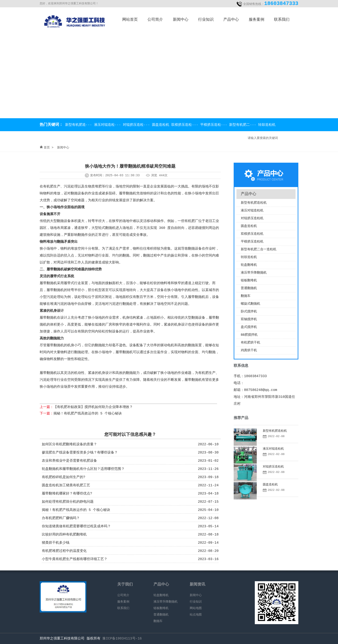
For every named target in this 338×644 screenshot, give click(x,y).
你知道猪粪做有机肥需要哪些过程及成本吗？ (76, 526)
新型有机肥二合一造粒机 (259, 250)
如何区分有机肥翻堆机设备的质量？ (69, 444)
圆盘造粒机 (162, 125)
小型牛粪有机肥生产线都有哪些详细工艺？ (75, 559)
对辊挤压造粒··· (137, 125)
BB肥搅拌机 (249, 335)
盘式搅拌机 (249, 327)
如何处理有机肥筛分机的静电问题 (68, 502)
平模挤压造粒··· (215, 125)
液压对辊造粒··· (108, 125)
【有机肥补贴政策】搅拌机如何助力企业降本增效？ (93, 407)
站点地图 (196, 615)
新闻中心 (181, 20)
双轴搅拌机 (249, 319)
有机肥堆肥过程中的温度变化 (64, 551)
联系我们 (282, 20)
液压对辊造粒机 (252, 211)
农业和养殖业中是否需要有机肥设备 (69, 461)
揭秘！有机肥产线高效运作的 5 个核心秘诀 (88, 414)
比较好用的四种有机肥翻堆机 (64, 535)
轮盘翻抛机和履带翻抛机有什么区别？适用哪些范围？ (83, 469)
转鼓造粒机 (267, 125)
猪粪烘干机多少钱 (56, 543)
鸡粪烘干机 (249, 350)
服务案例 (257, 20)
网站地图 (196, 608)
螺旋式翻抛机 (250, 304)
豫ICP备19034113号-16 (122, 639)
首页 (47, 148)
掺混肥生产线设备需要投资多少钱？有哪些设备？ (80, 453)
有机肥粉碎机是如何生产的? (64, 477)
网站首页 (130, 20)
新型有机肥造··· (78, 125)
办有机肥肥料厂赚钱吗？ (61, 518)
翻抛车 (246, 296)
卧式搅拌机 (249, 312)
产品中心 (231, 20)
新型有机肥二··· (244, 125)
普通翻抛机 (249, 288)
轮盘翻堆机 (249, 265)
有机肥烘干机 (250, 343)
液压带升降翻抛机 (254, 273)
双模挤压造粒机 (252, 234)
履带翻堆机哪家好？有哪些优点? (67, 494)
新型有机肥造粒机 (254, 203)
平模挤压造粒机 (252, 242)
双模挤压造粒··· (186, 125)
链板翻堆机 (249, 281)
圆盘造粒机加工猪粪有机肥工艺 (66, 485)
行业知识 (206, 20)
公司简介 (155, 20)
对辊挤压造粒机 (252, 218)
